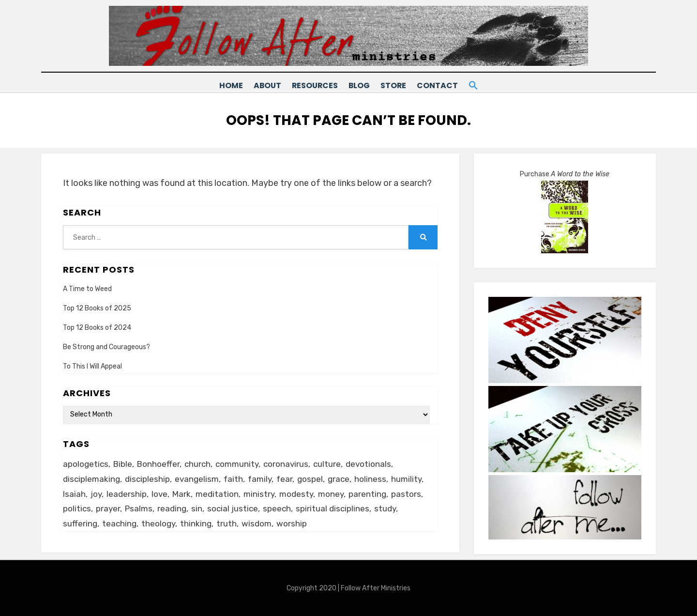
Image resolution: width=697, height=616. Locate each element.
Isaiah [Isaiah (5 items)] (74, 493)
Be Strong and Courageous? (106, 346)
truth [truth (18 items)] (227, 523)
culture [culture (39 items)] (327, 463)
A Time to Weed (87, 288)
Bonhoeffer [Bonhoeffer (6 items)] (158, 463)
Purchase (565, 174)
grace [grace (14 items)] (339, 478)
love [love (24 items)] (159, 493)
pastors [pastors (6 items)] (406, 493)
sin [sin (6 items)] (197, 508)
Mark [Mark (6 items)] (182, 493)
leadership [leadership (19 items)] (127, 493)
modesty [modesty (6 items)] (296, 493)
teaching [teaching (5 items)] (119, 523)
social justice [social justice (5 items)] (233, 508)
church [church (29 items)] (197, 463)
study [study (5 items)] (385, 508)
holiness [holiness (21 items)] (370, 478)
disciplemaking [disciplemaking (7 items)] (91, 478)
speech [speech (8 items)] (277, 508)
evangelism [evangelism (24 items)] (197, 478)
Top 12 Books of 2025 (97, 308)
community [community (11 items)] (237, 463)
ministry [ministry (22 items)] (259, 493)
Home (218, 85)
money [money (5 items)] (331, 493)
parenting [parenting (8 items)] (367, 493)
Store (397, 85)
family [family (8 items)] (260, 478)
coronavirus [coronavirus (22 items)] (286, 463)
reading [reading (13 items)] (172, 508)
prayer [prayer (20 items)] (108, 508)
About (258, 85)
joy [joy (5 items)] (96, 493)
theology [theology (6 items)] (158, 523)
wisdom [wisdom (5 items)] (257, 523)
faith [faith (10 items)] (233, 478)
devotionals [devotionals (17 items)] (368, 463)
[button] (485, 84)
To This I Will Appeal (92, 366)
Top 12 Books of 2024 (97, 327)
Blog (358, 85)
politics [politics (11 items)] (77, 508)
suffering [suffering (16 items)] (80, 523)
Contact (445, 85)
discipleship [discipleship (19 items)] (147, 478)
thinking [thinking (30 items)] (196, 523)
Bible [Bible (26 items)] (123, 463)
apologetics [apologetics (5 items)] (86, 463)
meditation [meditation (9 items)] (217, 493)
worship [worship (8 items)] (292, 523)
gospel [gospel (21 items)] (310, 478)
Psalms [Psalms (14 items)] (139, 508)
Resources (310, 85)
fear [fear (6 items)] (284, 478)
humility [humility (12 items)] (406, 478)
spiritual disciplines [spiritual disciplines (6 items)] (333, 508)
